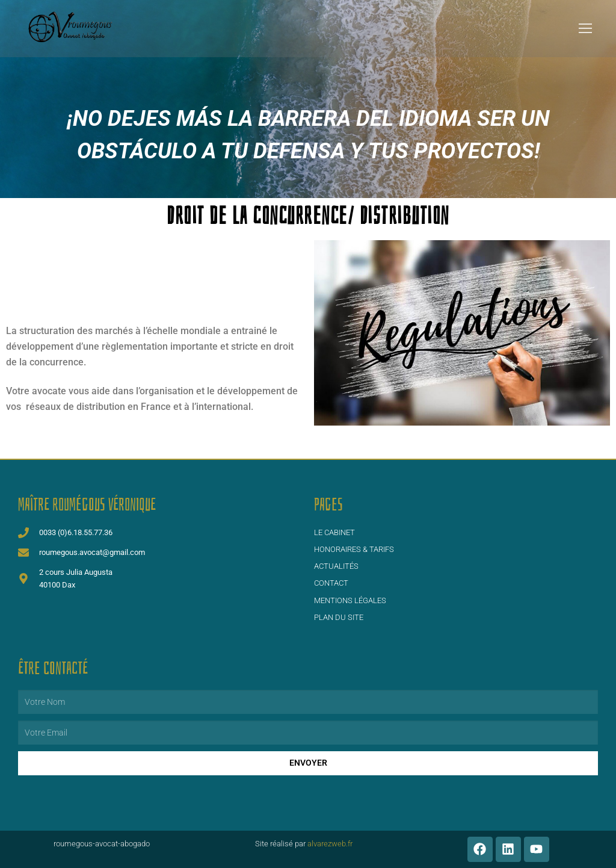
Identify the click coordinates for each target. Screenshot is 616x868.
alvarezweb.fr (331, 844)
